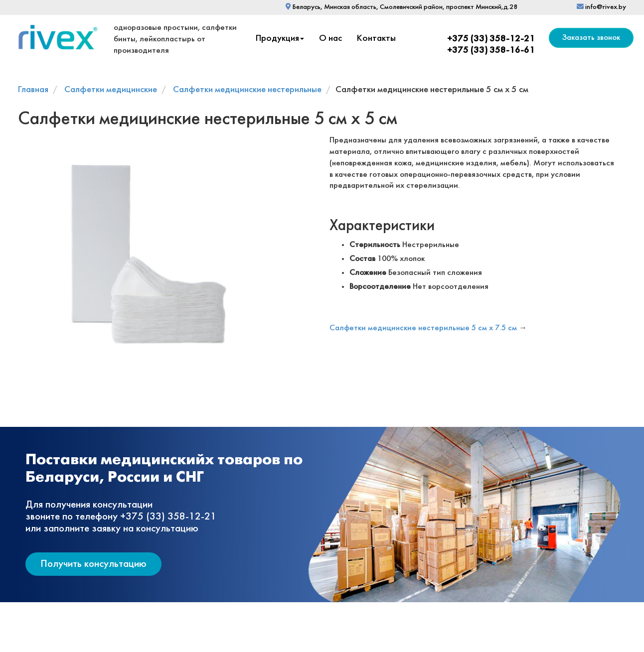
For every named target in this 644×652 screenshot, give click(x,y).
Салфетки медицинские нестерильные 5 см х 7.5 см (423, 328)
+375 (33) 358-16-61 (491, 51)
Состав (362, 259)
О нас (330, 39)
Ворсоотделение (380, 287)
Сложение (368, 273)
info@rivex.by (601, 7)
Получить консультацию (93, 564)
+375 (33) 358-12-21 (491, 39)
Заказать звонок (591, 38)
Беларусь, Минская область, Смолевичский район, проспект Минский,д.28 (402, 7)
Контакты (376, 39)
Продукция (280, 39)
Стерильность (375, 245)
